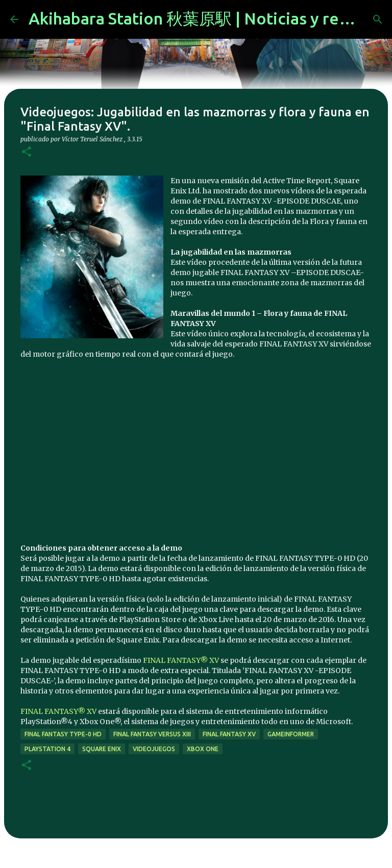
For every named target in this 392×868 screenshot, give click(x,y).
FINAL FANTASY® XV (181, 660)
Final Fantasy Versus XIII (152, 734)
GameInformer (291, 734)
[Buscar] (378, 19)
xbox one (203, 749)
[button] (27, 152)
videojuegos (154, 749)
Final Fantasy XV (229, 734)
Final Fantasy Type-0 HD (63, 734)
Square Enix (102, 749)
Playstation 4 (47, 749)
